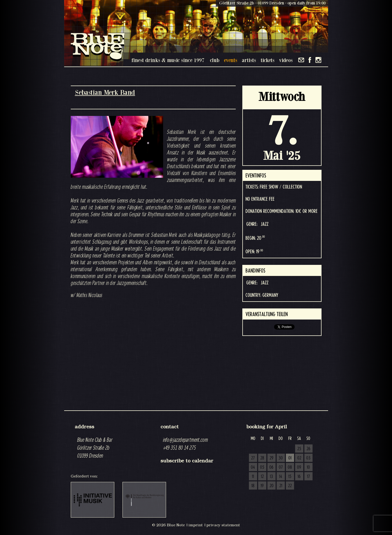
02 (299, 458)
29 (271, 458)
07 (281, 467)
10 (308, 467)
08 (290, 467)
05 (262, 467)
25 (299, 449)
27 (253, 458)
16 (299, 477)
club (215, 60)
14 (281, 477)
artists (249, 60)
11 (253, 477)
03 (308, 458)
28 (262, 458)
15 (290, 477)
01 (290, 458)
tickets (268, 60)
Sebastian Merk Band (105, 92)
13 (271, 477)
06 (271, 467)
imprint (196, 525)
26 (308, 449)
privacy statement (223, 525)
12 (262, 477)
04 (253, 467)
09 (299, 467)
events (231, 60)
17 (308, 477)
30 (281, 458)
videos (286, 60)
